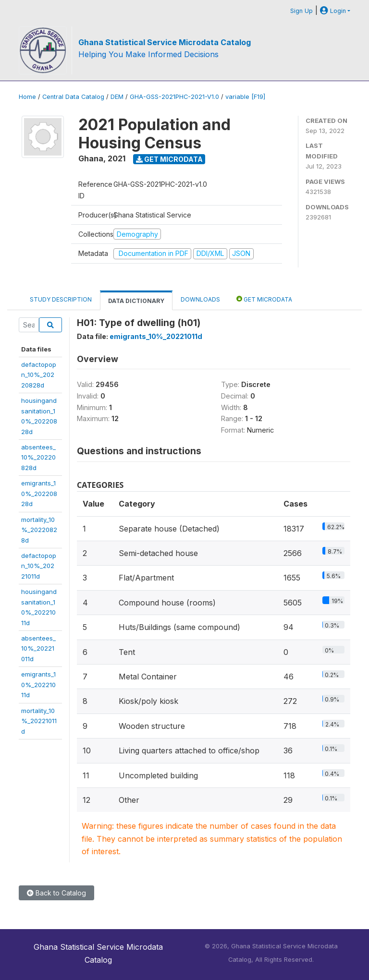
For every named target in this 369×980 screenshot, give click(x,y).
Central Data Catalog (73, 97)
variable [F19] (245, 97)
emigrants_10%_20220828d (39, 493)
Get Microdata (169, 159)
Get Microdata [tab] (264, 299)
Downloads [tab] (200, 299)
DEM (117, 97)
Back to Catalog (56, 893)
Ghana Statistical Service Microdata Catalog (165, 42)
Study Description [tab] (61, 299)
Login (333, 11)
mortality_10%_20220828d (39, 530)
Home (27, 97)
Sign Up (301, 11)
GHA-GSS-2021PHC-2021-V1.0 (174, 97)
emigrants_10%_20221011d (38, 684)
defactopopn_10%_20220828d (39, 375)
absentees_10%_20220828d (38, 457)
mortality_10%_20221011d (39, 721)
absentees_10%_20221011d (38, 648)
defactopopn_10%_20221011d (39, 566)
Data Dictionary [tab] (136, 301)
